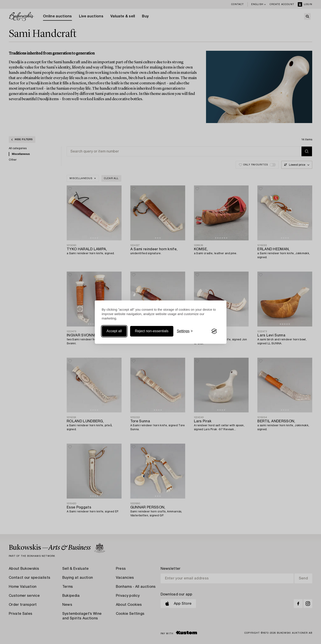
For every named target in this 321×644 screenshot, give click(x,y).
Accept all (114, 331)
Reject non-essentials (152, 331)
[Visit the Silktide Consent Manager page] (214, 331)
